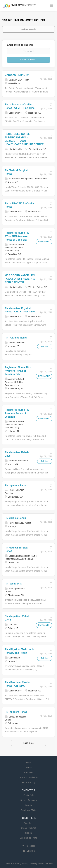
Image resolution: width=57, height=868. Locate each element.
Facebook (31, 846)
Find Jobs (28, 823)
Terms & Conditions (28, 777)
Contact (28, 768)
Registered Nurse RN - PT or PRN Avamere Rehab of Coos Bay (18, 236)
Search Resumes (28, 800)
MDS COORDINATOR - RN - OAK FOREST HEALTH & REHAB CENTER (20, 279)
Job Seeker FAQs (29, 838)
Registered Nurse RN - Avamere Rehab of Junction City (18, 371)
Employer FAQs (28, 810)
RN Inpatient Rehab (16, 485)
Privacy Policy (28, 782)
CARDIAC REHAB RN (17, 75)
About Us (29, 772)
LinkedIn (31, 851)
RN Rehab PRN (13, 584)
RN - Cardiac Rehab (16, 338)
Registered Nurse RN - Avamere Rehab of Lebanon (18, 413)
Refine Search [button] (28, 29)
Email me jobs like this (20, 45)
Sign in (28, 805)
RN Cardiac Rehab (15, 518)
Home (28, 763)
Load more (28, 743)
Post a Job (28, 795)
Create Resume (28, 828)
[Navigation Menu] (52, 5)
